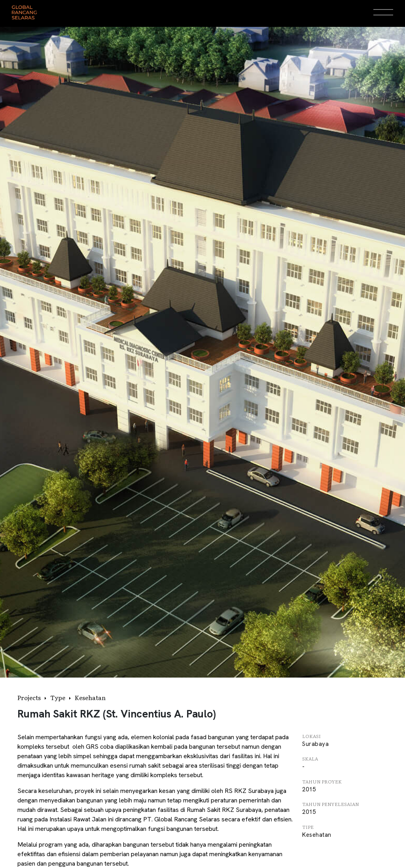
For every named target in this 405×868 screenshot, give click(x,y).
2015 (309, 789)
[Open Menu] (383, 12)
